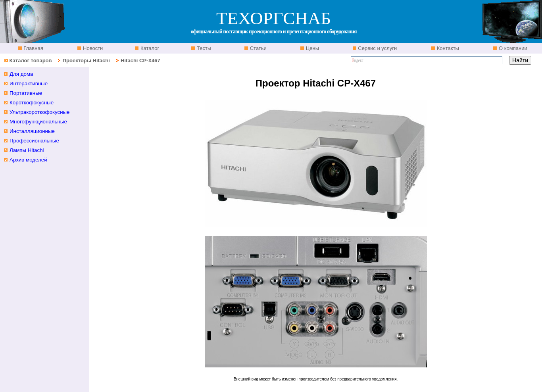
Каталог (149, 48)
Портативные (26, 93)
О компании (512, 48)
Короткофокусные (32, 103)
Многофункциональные (38, 122)
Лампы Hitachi (27, 150)
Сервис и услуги (377, 48)
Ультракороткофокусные (40, 112)
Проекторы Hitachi (86, 61)
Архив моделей (28, 160)
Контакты (447, 48)
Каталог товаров (30, 61)
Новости (92, 48)
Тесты (203, 48)
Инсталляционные (32, 131)
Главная (33, 48)
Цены (312, 48)
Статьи (258, 48)
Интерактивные (29, 84)
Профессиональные (34, 141)
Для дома (21, 74)
